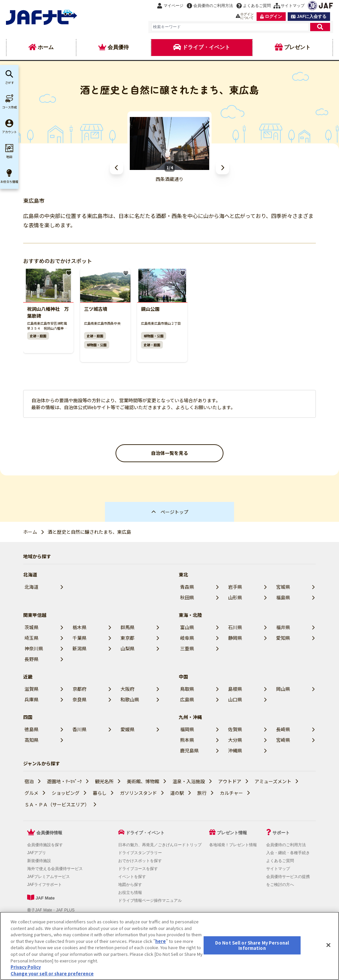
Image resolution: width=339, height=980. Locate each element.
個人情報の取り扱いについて (77, 925)
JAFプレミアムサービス (48, 877)
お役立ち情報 (130, 893)
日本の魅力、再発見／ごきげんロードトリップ (160, 845)
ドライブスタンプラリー (140, 853)
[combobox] (230, 27)
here (161, 974)
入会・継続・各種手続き (288, 853)
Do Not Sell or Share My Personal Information (66, 935)
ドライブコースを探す (138, 869)
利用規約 (36, 925)
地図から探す (130, 885)
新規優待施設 (39, 861)
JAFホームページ (204, 925)
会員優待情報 (49, 833)
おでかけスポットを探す (140, 861)
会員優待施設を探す (45, 845)
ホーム (30, 532)
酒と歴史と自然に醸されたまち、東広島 (89, 532)
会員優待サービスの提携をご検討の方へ (288, 881)
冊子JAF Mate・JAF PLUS (51, 910)
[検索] (320, 27)
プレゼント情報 (232, 833)
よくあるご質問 (280, 861)
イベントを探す (132, 877)
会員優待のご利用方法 (286, 845)
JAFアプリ (37, 853)
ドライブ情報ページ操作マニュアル (150, 900)
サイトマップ (278, 869)
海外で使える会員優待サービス (55, 869)
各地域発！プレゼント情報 (233, 845)
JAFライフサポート (45, 885)
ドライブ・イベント (145, 833)
